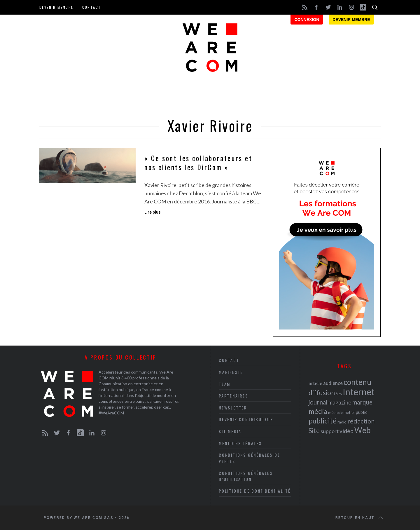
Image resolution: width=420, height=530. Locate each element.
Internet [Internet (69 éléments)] (359, 392)
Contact (92, 7)
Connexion (307, 20)
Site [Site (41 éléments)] (314, 431)
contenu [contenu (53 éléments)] (357, 382)
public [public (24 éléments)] (362, 412)
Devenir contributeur (246, 419)
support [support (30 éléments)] (330, 431)
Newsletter (233, 408)
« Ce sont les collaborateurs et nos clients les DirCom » (198, 163)
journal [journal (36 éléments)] (318, 402)
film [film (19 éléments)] (339, 394)
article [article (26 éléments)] (315, 383)
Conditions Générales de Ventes (249, 458)
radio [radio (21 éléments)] (342, 422)
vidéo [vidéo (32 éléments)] (346, 431)
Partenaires (233, 396)
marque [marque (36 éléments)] (362, 402)
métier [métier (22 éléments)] (349, 412)
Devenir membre (56, 7)
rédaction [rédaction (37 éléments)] (361, 421)
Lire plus (153, 212)
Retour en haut (360, 518)
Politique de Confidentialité (255, 491)
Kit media (230, 431)
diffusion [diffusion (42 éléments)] (322, 393)
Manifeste (231, 372)
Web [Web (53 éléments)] (362, 430)
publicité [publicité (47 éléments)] (323, 421)
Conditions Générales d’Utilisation (246, 476)
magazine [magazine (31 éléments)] (340, 402)
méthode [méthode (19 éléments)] (335, 413)
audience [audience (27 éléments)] (333, 383)
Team (225, 384)
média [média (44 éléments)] (318, 411)
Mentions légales (240, 443)
